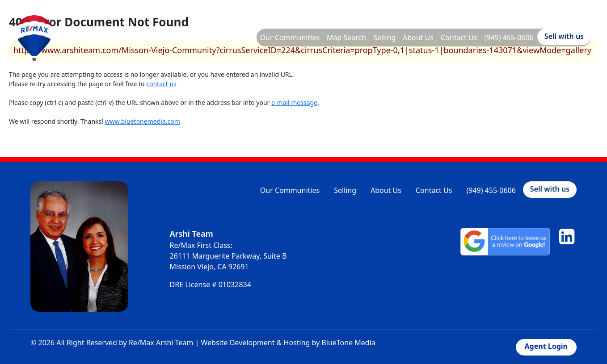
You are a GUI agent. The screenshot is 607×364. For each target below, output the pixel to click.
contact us (161, 84)
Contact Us (459, 38)
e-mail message (294, 103)
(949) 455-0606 (509, 38)
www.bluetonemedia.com (143, 121)
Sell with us (564, 36)
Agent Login (546, 346)
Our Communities (290, 38)
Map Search (346, 38)
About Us (418, 38)
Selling (384, 38)
